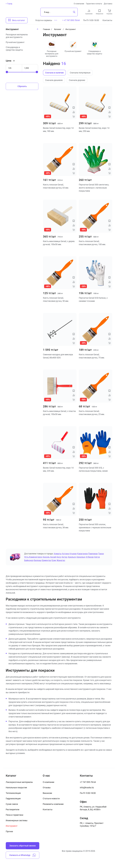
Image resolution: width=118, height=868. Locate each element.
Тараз (101, 554)
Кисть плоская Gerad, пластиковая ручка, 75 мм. (92, 356)
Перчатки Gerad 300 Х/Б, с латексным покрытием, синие (93, 469)
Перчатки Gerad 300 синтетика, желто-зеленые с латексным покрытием (94, 188)
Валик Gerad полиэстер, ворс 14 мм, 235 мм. (58, 469)
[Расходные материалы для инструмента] (21, 36)
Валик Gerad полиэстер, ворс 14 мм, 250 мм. (94, 130)
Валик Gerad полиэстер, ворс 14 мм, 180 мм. (58, 130)
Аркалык (81, 557)
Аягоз (97, 557)
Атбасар (90, 557)
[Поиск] (59, 12)
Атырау (73, 554)
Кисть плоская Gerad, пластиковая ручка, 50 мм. (56, 299)
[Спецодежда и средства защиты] (21, 49)
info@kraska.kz (87, 788)
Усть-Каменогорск (33, 557)
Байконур (29, 560)
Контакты (107, 20)
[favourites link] (100, 11)
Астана (65, 554)
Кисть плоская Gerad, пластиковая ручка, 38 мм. (56, 526)
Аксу (59, 557)
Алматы (58, 554)
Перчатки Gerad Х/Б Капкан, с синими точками (93, 299)
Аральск (72, 557)
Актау (64, 557)
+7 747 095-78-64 (88, 782)
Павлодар (93, 554)
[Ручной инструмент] (21, 42)
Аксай (53, 557)
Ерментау (46, 560)
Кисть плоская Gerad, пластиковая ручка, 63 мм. (56, 186)
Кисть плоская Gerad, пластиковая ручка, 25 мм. (92, 413)
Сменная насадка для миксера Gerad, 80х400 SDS (58, 356)
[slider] (7, 72)
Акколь (46, 557)
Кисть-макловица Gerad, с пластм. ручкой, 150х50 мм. (60, 413)
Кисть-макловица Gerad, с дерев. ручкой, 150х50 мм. (59, 243)
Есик (54, 560)
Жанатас (61, 560)
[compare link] (89, 11)
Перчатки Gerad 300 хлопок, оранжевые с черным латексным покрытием (95, 527)
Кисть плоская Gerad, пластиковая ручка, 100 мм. (92, 243)
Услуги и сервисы (44, 20)
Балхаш (38, 560)
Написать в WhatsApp (23, 855)
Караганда (82, 554)
